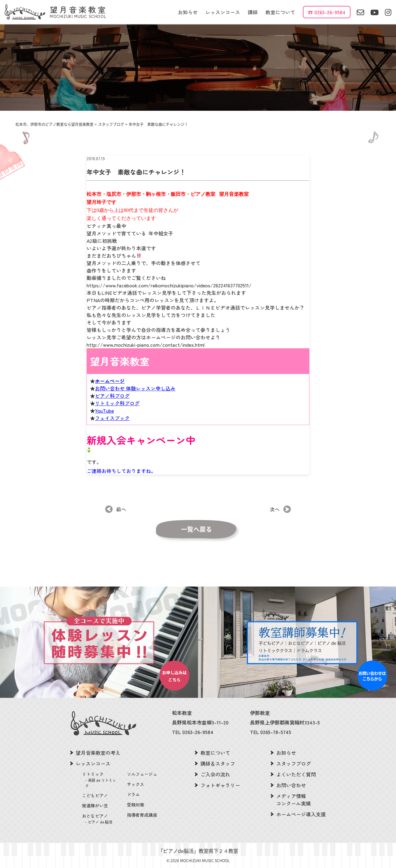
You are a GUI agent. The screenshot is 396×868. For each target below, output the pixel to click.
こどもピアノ (95, 795)
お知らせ (188, 12)
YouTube (104, 425)
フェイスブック (112, 432)
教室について (280, 12)
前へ (121, 509)
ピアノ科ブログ (112, 410)
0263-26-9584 (330, 12)
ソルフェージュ (142, 774)
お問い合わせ (291, 785)
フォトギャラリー (220, 785)
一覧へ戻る (196, 529)
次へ (275, 509)
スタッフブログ (294, 763)
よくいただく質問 (296, 774)
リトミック (101, 780)
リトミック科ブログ (117, 418)
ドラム (133, 794)
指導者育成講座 (142, 815)
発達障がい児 (95, 806)
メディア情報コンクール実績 (294, 800)
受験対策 (136, 805)
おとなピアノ (101, 819)
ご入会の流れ (215, 774)
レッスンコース (223, 12)
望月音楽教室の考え (98, 753)
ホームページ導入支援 (301, 814)
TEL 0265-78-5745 (271, 732)
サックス (136, 784)
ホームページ (110, 395)
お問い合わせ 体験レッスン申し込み (135, 403)
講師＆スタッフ (218, 763)
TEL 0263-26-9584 (193, 732)
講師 (253, 12)
